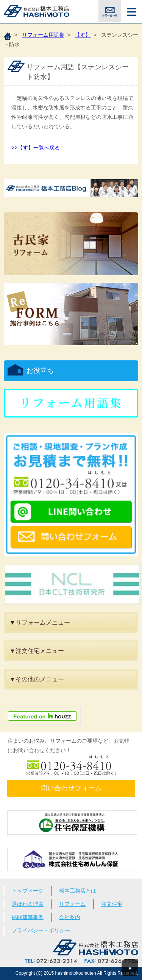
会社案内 (70, 917)
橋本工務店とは (78, 891)
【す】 (83, 35)
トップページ (28, 891)
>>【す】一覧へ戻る (36, 148)
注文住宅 (112, 904)
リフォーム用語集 (43, 35)
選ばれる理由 (28, 904)
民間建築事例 (28, 917)
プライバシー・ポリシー (41, 930)
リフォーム (72, 904)
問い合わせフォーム (71, 788)
